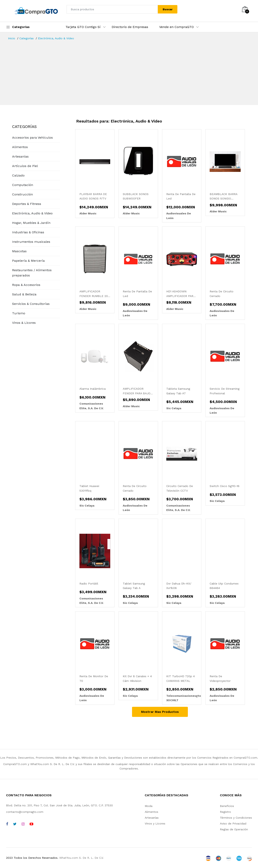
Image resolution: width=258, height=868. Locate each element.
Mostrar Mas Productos (160, 712)
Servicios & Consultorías (31, 304)
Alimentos (20, 147)
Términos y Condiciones (236, 818)
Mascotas (19, 251)
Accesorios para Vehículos (32, 138)
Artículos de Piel (25, 166)
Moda (149, 806)
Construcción (22, 194)
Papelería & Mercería (28, 261)
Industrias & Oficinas (28, 232)
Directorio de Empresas (130, 27)
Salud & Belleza (24, 294)
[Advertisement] (129, 71)
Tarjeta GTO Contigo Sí (83, 27)
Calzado (18, 175)
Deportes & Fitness (27, 204)
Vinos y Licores (155, 823)
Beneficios (227, 806)
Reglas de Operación (234, 829)
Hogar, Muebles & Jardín (31, 223)
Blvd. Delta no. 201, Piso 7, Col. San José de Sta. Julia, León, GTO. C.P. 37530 (59, 805)
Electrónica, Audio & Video (56, 38)
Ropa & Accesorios (26, 285)
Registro (225, 812)
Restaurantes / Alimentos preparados (32, 273)
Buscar (168, 9)
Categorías (27, 38)
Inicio (12, 38)
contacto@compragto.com (25, 812)
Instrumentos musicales (31, 242)
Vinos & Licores (24, 323)
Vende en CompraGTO (176, 27)
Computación (23, 185)
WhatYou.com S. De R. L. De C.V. (81, 858)
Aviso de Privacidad (233, 823)
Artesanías (20, 156)
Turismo (19, 313)
